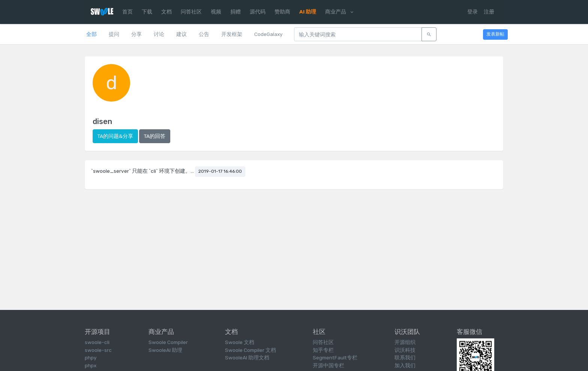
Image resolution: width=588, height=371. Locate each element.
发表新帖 (495, 34)
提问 (114, 34)
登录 (472, 12)
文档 (166, 12)
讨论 (159, 34)
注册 (489, 12)
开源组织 (405, 342)
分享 (136, 34)
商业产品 (339, 12)
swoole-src (98, 350)
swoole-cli (97, 342)
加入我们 (405, 365)
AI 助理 (308, 12)
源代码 (258, 12)
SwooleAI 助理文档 (247, 358)
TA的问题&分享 (115, 136)
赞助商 (282, 12)
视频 (216, 12)
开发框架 (232, 34)
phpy (91, 358)
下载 (147, 12)
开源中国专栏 (328, 365)
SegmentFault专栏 (335, 358)
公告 (204, 34)
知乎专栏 (323, 350)
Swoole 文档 (240, 342)
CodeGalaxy (268, 34)
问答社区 (191, 12)
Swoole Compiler (168, 342)
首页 (127, 12)
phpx (91, 365)
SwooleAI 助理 (165, 350)
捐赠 (235, 12)
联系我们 (405, 358)
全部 (91, 34)
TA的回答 (155, 136)
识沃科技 (405, 350)
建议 (181, 34)
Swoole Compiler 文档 (250, 350)
